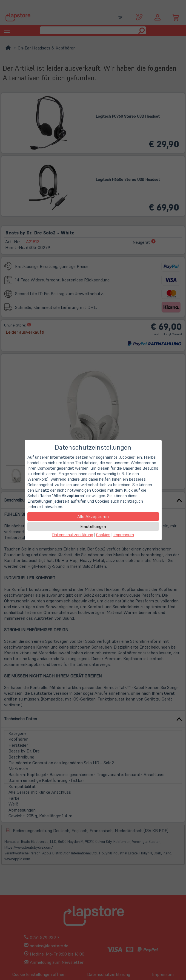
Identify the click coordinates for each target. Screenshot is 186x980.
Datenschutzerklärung (73, 535)
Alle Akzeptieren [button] (93, 516)
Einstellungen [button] (93, 526)
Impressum (124, 535)
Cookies (103, 535)
